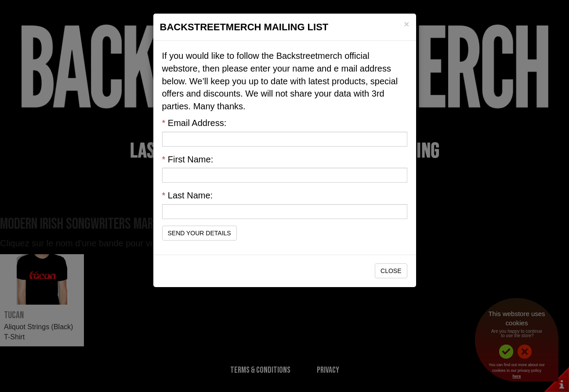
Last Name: (188, 195)
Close (391, 271)
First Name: (188, 159)
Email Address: (194, 123)
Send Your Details (199, 233)
